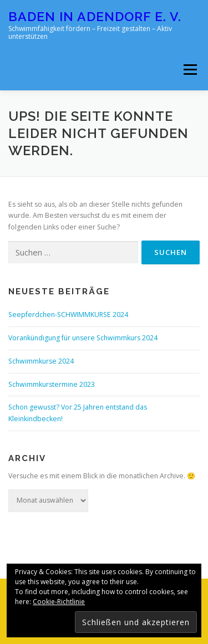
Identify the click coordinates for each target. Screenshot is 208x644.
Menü (189, 70)
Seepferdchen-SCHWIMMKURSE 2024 (68, 315)
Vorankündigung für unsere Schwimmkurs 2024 (83, 338)
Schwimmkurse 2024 (41, 361)
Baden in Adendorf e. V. (95, 16)
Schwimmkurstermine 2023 (52, 384)
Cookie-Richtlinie (59, 602)
